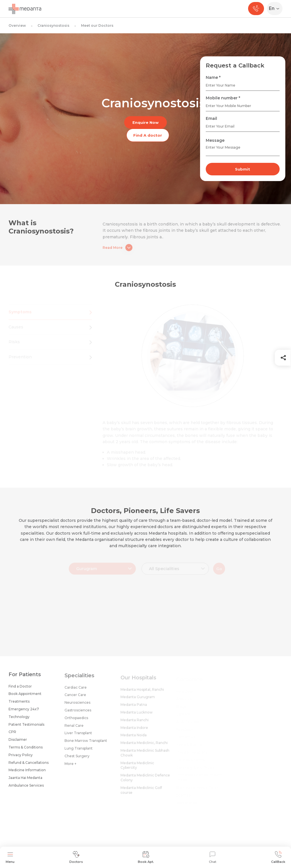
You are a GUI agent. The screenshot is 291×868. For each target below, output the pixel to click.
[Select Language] (276, 9)
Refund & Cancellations (29, 766)
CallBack (278, 857)
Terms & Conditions (26, 751)
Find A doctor (148, 135)
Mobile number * (223, 98)
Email (211, 118)
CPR (12, 735)
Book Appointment (25, 697)
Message (215, 140)
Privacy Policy (21, 758)
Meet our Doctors (97, 25)
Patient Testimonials (26, 728)
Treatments (19, 705)
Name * (213, 77)
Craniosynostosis (53, 25)
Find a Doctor (20, 690)
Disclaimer (18, 743)
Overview (17, 25)
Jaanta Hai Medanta (25, 781)
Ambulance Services (26, 789)
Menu (10, 857)
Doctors (76, 857)
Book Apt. (146, 857)
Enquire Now (145, 122)
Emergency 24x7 (24, 712)
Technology (19, 720)
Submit (243, 169)
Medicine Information (27, 773)
